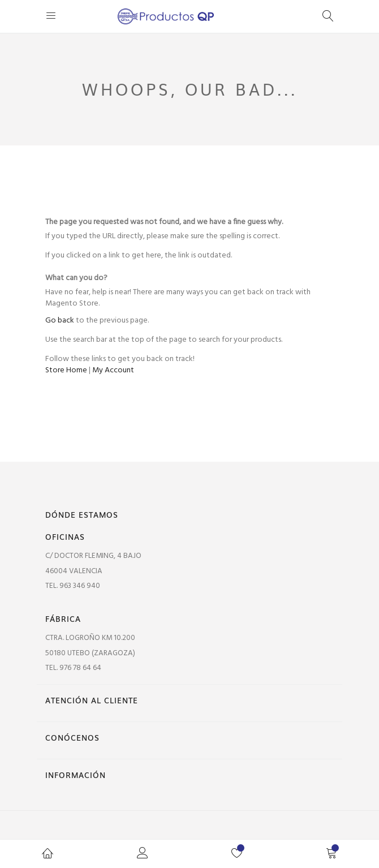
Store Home (66, 370)
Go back (60, 321)
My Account (113, 370)
